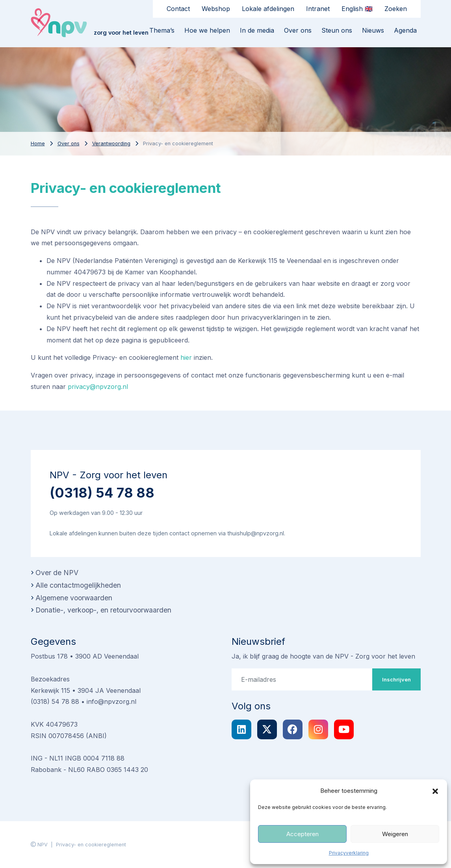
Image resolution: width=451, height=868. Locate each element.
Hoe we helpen (207, 30)
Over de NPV (57, 573)
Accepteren (303, 834)
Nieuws (373, 30)
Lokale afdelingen (268, 9)
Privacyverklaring (349, 853)
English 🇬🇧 (357, 9)
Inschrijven (396, 679)
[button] (435, 791)
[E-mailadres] (302, 679)
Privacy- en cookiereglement (91, 845)
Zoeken (396, 9)
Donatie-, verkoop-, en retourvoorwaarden (103, 610)
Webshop (216, 9)
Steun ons (337, 30)
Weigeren (395, 834)
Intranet (318, 9)
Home (38, 143)
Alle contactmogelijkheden (78, 585)
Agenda (405, 30)
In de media (257, 30)
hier (186, 357)
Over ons (298, 30)
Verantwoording (111, 143)
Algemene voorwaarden (74, 598)
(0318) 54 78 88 (102, 493)
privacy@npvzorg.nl (98, 387)
